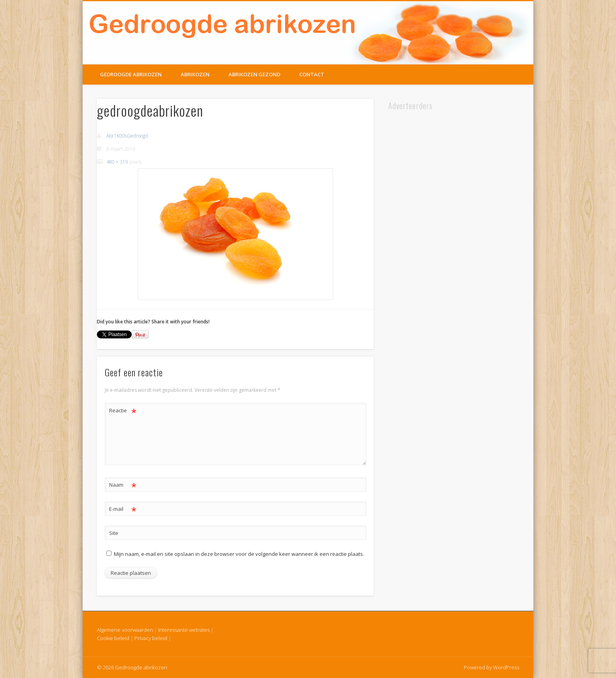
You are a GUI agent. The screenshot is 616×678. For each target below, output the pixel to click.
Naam (123, 485)
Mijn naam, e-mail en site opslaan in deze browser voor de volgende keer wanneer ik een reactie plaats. (239, 554)
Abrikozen (195, 74)
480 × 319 (117, 162)
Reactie (123, 411)
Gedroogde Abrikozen (131, 74)
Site (114, 533)
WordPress (506, 667)
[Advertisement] (417, 230)
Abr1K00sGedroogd (127, 136)
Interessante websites (184, 630)
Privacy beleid (151, 638)
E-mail (123, 509)
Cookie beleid (113, 638)
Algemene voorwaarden (125, 630)
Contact (312, 74)
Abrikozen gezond (254, 74)
